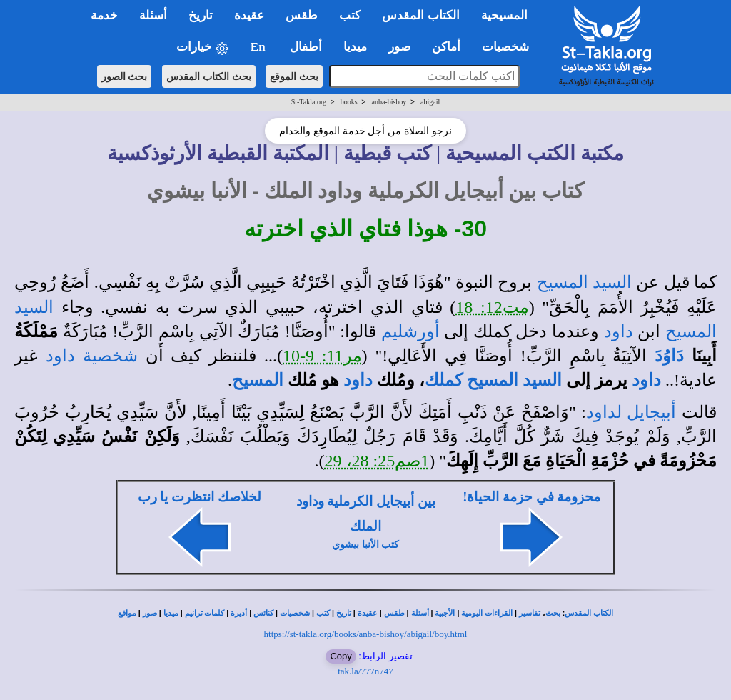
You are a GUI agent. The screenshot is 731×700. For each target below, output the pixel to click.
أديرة (239, 613)
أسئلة (420, 613)
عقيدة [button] (249, 15)
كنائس (263, 613)
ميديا (171, 613)
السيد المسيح (584, 282)
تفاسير (530, 613)
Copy (341, 656)
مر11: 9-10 (322, 356)
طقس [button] (302, 15)
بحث (553, 613)
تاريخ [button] (201, 15)
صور (150, 613)
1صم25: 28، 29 (377, 461)
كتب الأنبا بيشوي (365, 545)
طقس (394, 613)
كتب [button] (350, 15)
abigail (430, 102)
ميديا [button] (355, 47)
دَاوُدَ (669, 356)
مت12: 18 (492, 307)
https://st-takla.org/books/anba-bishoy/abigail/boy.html (366, 634)
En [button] (259, 47)
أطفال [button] (306, 47)
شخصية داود (92, 356)
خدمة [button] (104, 15)
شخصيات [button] (510, 47)
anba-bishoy (389, 102)
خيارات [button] (203, 47)
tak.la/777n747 (365, 671)
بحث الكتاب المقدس (209, 76)
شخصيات (295, 613)
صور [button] (399, 47)
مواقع (127, 613)
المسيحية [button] (504, 15)
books (349, 102)
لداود (604, 412)
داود (619, 331)
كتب (323, 613)
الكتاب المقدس (589, 613)
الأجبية (445, 613)
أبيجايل (651, 412)
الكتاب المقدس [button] (420, 15)
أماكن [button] (446, 47)
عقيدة (368, 613)
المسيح (258, 380)
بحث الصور (125, 76)
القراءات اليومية (487, 613)
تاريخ (344, 613)
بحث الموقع (294, 76)
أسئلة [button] (153, 15)
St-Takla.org (309, 102)
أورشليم (410, 331)
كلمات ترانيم (205, 613)
